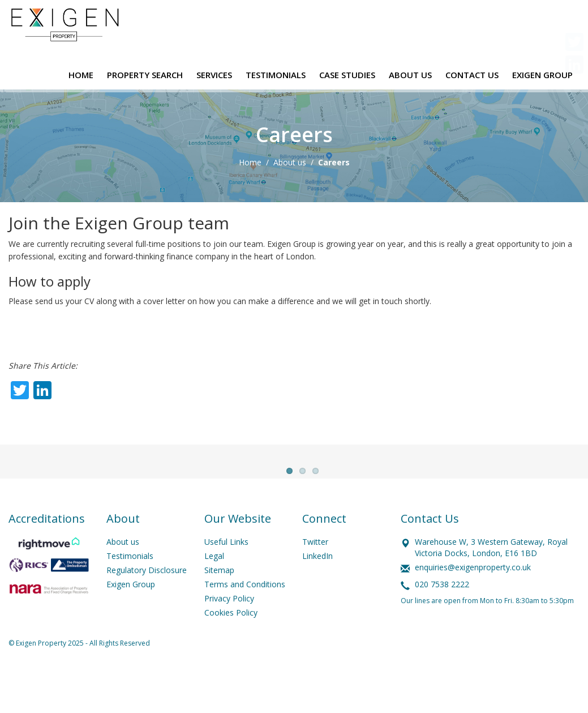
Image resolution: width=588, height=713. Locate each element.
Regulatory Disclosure (147, 595)
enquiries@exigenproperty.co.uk (473, 593)
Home (250, 162)
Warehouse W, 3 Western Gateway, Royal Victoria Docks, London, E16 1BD (491, 573)
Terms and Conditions (245, 610)
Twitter (315, 567)
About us (290, 162)
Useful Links (226, 567)
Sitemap (219, 595)
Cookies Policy (231, 638)
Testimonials (130, 581)
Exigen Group (131, 610)
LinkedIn (317, 581)
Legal (214, 581)
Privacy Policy (229, 624)
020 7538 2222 (442, 610)
